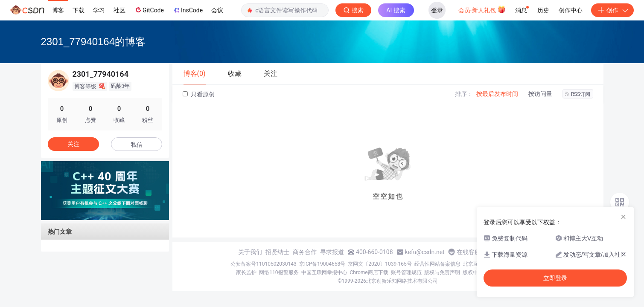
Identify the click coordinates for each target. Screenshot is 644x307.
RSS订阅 (578, 94)
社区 (119, 10)
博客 (58, 10)
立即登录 (555, 278)
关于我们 (250, 252)
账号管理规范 (406, 272)
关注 (73, 144)
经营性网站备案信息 (437, 264)
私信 (137, 145)
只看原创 (199, 94)
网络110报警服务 (279, 272)
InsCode (188, 10)
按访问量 (540, 94)
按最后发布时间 (497, 94)
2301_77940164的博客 (93, 42)
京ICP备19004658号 (322, 264)
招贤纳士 (277, 252)
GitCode (149, 10)
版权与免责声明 (442, 272)
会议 (217, 10)
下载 (79, 10)
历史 (543, 10)
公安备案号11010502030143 (263, 264)
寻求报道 (332, 252)
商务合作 (305, 252)
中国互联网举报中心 (324, 272)
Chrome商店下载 (369, 272)
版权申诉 (473, 272)
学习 (99, 10)
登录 (437, 10)
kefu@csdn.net (425, 252)
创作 (612, 10)
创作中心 (571, 10)
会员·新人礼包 (482, 9)
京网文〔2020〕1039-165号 (380, 264)
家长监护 (246, 272)
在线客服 (469, 252)
